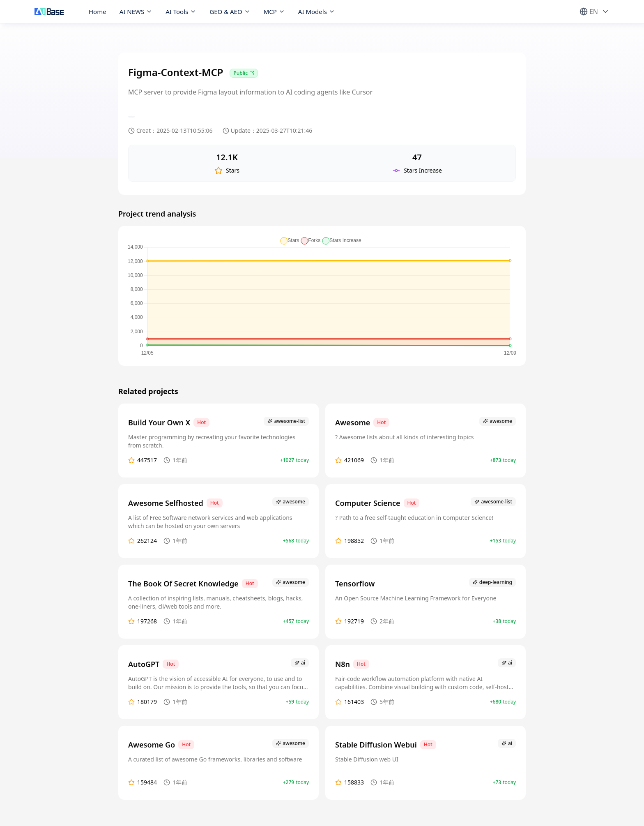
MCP (274, 12)
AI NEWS (136, 12)
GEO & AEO (230, 12)
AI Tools (181, 12)
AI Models (317, 12)
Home (98, 12)
